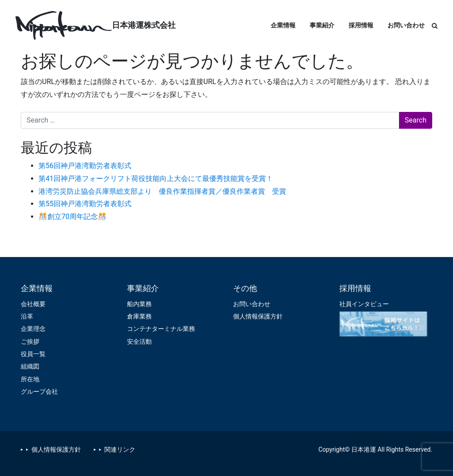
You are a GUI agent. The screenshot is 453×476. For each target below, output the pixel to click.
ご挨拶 (30, 342)
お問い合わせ (406, 25)
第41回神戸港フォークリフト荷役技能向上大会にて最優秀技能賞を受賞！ (156, 178)
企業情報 (283, 25)
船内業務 (139, 304)
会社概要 (33, 304)
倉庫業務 (139, 316)
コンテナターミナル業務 (161, 329)
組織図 (30, 366)
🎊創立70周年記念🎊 (73, 217)
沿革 (27, 316)
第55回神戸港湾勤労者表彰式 (85, 204)
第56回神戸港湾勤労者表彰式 (85, 166)
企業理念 (33, 329)
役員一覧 (33, 354)
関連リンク (120, 449)
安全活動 (139, 342)
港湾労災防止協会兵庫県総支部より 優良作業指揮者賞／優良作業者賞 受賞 (162, 191)
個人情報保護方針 (258, 316)
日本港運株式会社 (144, 25)
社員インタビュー (364, 304)
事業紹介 (322, 25)
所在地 (30, 379)
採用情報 (361, 25)
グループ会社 (39, 392)
